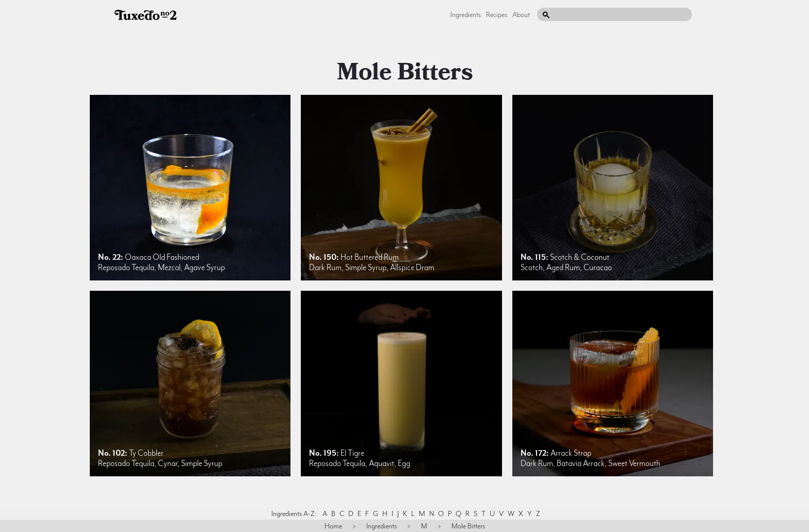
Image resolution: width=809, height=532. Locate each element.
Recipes (497, 14)
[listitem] (190, 188)
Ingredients (466, 14)
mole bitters (405, 72)
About (521, 14)
